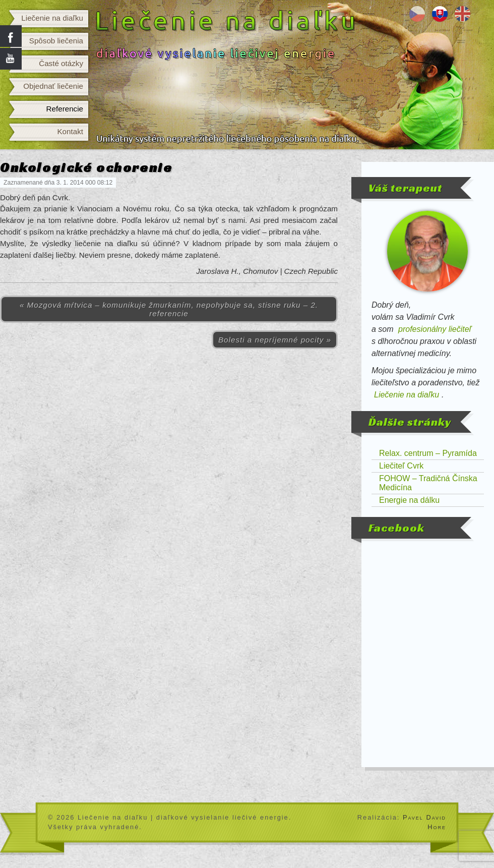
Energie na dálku (409, 500)
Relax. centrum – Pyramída (428, 453)
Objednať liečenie (53, 86)
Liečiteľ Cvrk (401, 466)
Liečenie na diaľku (52, 18)
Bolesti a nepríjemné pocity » (275, 340)
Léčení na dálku (417, 14)
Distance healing (462, 14)
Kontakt (70, 131)
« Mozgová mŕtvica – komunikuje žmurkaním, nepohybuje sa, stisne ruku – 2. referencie (169, 309)
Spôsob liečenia (56, 41)
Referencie (65, 109)
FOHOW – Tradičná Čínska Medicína (428, 483)
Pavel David (424, 817)
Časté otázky (61, 63)
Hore (437, 827)
